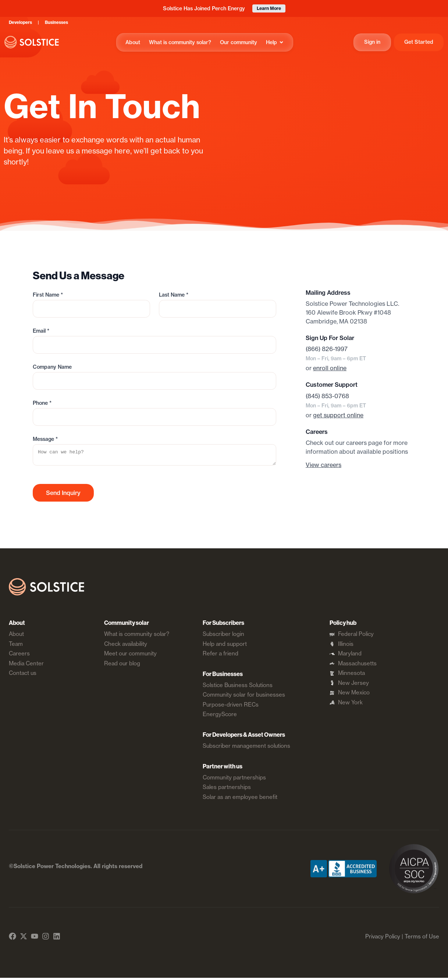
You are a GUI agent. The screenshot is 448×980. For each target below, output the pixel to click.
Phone (42, 403)
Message (45, 439)
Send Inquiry (63, 495)
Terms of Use (422, 939)
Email (41, 331)
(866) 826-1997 (327, 349)
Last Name (174, 295)
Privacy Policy (383, 939)
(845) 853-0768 (327, 396)
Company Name (52, 367)
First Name (48, 295)
